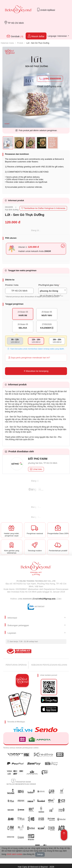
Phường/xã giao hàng (49, 285)
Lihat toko (36, 469)
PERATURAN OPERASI (16, 665)
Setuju (40, 854)
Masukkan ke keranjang (36, 371)
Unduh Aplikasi (46, 10)
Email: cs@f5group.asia (49, 86)
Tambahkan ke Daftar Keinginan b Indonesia (43, 208)
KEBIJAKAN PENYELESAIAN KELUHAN (49, 665)
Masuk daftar (36, 36)
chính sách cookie (14, 854)
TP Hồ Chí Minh (14, 23)
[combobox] (53, 291)
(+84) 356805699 (50, 79)
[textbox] (53, 293)
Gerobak (15, 36)
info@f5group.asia (47, 599)
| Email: (28, 599)
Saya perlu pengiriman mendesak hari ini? (29, 358)
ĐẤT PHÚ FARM (38, 459)
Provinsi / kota (12, 285)
